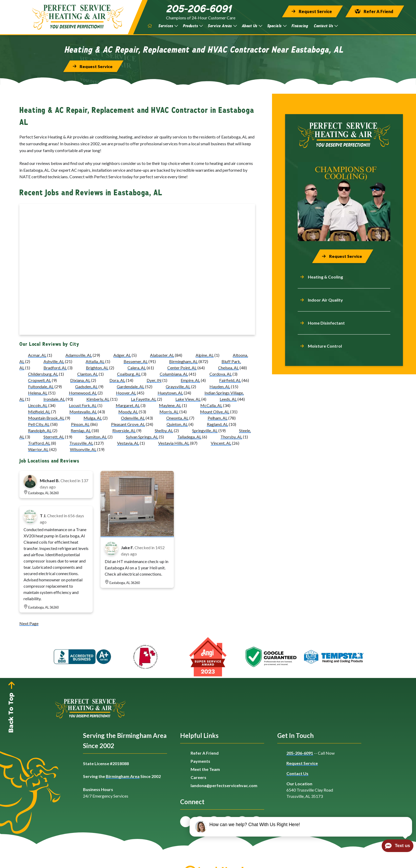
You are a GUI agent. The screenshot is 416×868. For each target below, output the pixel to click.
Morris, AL (169, 412)
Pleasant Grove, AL (128, 424)
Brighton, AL (97, 368)
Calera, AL (137, 368)
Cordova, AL (221, 374)
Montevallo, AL (83, 412)
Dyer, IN (154, 380)
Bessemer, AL (136, 362)
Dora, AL (117, 380)
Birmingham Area (123, 777)
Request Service (302, 763)
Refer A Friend (205, 753)
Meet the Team (205, 769)
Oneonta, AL (177, 418)
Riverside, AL (124, 431)
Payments (200, 761)
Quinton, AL (177, 424)
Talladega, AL (189, 437)
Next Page (29, 624)
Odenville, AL (133, 418)
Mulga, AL (93, 418)
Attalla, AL (95, 362)
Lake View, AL (188, 399)
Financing (300, 26)
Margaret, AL (128, 406)
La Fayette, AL (144, 399)
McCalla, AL (211, 406)
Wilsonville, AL (83, 450)
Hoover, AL (126, 393)
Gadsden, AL (86, 387)
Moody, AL (128, 412)
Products (193, 26)
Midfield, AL (39, 412)
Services (168, 26)
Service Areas (222, 26)
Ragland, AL (217, 424)
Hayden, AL (220, 387)
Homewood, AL (83, 393)
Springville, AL (205, 431)
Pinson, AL (80, 424)
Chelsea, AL (228, 368)
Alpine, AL (205, 355)
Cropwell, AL (40, 380)
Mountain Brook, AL (46, 418)
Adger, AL (122, 355)
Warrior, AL (38, 450)
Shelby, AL (164, 431)
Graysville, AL (178, 387)
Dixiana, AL (80, 380)
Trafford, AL (39, 443)
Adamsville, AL (79, 355)
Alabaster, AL (162, 355)
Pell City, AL (39, 424)
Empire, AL (190, 380)
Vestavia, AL (128, 443)
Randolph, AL (40, 431)
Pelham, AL (218, 418)
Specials (277, 26)
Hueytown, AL (170, 393)
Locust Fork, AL (83, 406)
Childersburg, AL (43, 374)
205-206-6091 (300, 753)
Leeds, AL (228, 399)
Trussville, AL (81, 443)
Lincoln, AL (38, 406)
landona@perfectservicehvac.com (224, 785)
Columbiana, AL (174, 374)
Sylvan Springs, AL (142, 437)
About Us (252, 26)
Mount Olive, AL (215, 412)
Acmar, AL (37, 355)
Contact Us (326, 26)
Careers (198, 777)
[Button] (312, 11)
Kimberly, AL (98, 399)
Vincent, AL (221, 443)
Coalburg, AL (129, 374)
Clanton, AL (88, 374)
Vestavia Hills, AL (174, 443)
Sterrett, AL (54, 437)
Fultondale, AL (41, 387)
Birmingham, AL (183, 362)
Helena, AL (38, 393)
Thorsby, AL (231, 437)
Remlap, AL (81, 431)
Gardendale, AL (131, 387)
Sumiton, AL (96, 437)
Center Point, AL (182, 368)
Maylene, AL (170, 406)
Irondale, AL (54, 399)
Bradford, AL (55, 368)
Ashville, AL (54, 362)
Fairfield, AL (230, 380)
